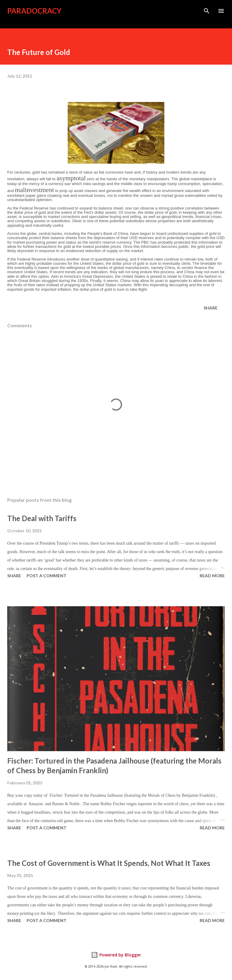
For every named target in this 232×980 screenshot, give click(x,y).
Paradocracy (34, 11)
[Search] (207, 11)
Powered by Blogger (116, 955)
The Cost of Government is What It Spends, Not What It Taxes (109, 863)
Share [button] (211, 308)
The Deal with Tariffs (42, 518)
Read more (212, 576)
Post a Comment (47, 576)
